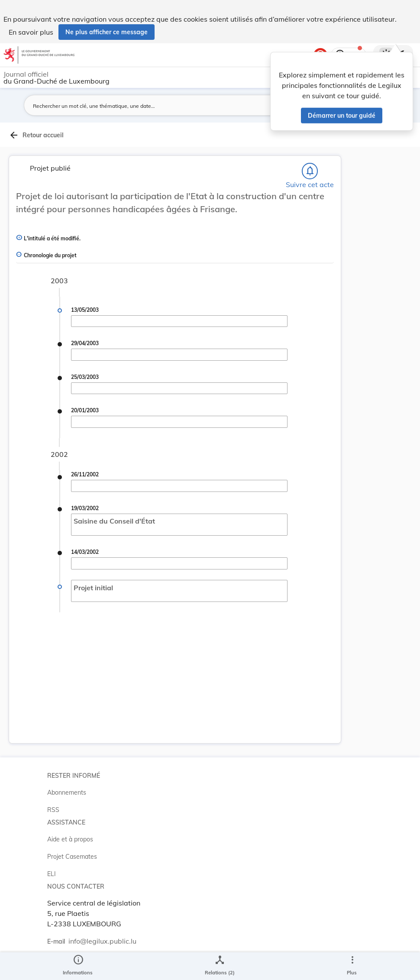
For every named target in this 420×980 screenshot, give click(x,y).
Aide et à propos (70, 839)
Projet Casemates (72, 857)
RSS (53, 810)
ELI (52, 874)
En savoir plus (31, 32)
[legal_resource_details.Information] (78, 966)
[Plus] (352, 966)
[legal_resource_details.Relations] (220, 966)
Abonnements (67, 792)
